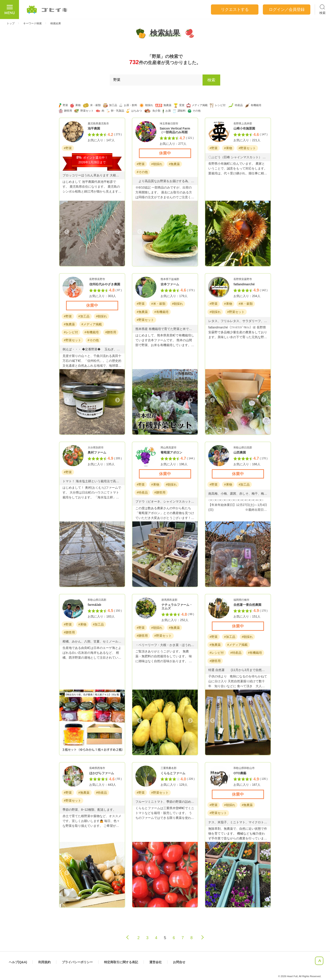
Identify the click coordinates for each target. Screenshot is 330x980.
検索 (211, 80)
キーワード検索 (32, 23)
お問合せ (179, 962)
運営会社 (156, 962)
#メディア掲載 (92, 324)
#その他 (142, 172)
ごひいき (47, 10)
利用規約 (44, 962)
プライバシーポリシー (77, 962)
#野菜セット (247, 148)
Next (117, 232)
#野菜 (68, 148)
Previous (67, 232)
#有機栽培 (92, 332)
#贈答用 (111, 332)
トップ (11, 23)
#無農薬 (174, 164)
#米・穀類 (158, 304)
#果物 (228, 148)
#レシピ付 (71, 332)
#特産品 (142, 492)
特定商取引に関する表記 (121, 962)
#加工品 (84, 316)
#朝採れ (157, 164)
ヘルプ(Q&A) (18, 962)
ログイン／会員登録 (287, 10)
